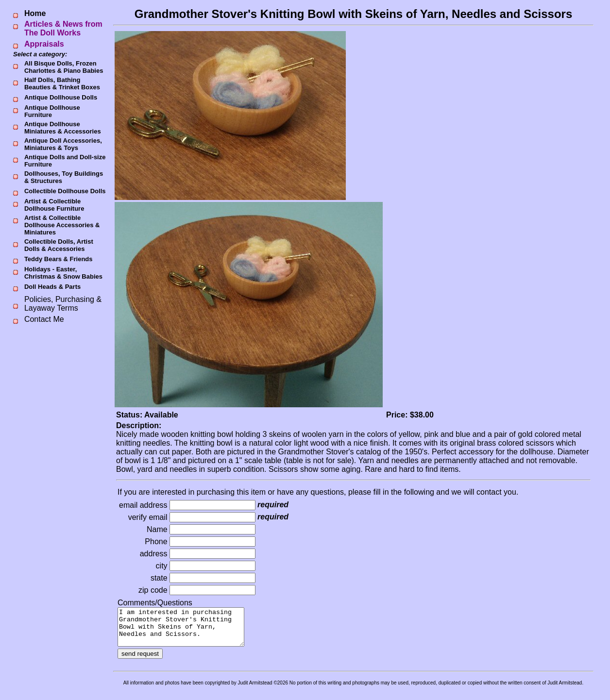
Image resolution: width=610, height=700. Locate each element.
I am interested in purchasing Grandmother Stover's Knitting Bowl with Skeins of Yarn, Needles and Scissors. (188, 631)
